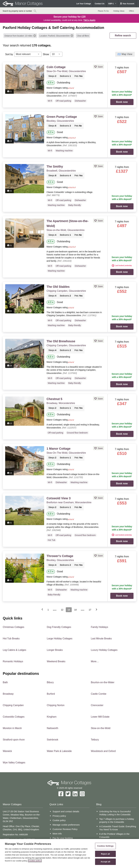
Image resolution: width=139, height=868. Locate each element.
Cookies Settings (105, 846)
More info (57, 834)
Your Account (127, 4)
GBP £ (112, 4)
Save (100, 67)
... (55, 609)
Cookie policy (59, 820)
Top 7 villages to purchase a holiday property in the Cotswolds (117, 820)
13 (69, 610)
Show (46, 54)
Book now (122, 102)
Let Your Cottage (84, 4)
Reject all (105, 854)
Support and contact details (66, 811)
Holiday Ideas (119, 11)
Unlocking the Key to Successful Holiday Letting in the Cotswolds (115, 813)
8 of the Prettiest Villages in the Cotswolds (114, 835)
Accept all (105, 862)
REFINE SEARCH (123, 36)
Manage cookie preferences (66, 825)
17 (90, 610)
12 (62, 610)
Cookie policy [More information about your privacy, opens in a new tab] (35, 861)
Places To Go (103, 11)
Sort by (9, 54)
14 (75, 610)
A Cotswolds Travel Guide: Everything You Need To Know (118, 828)
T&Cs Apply (89, 20)
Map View (127, 54)
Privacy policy (59, 816)
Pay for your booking (63, 838)
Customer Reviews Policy (65, 829)
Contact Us (100, 4)
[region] (69, 853)
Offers (131, 11)
